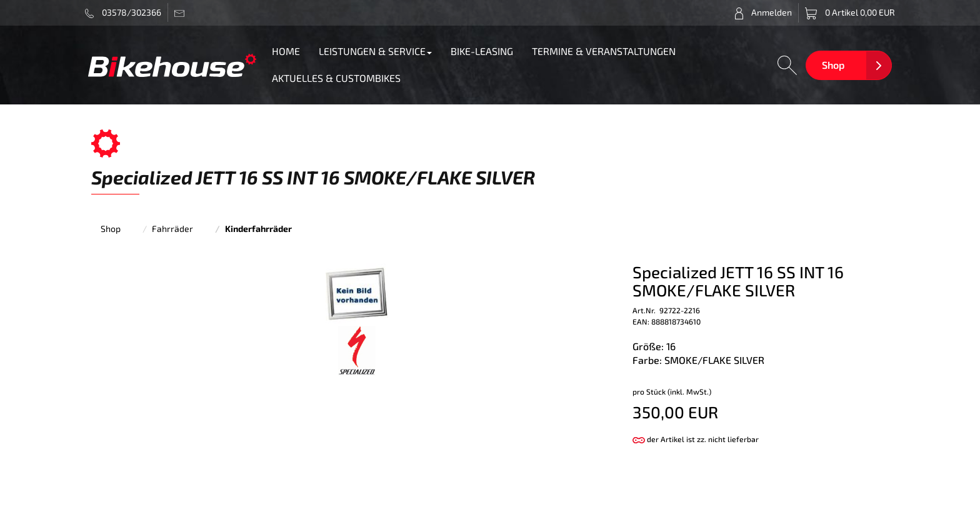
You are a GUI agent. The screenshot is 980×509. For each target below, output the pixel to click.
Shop (833, 65)
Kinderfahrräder (258, 229)
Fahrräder (172, 229)
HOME (286, 51)
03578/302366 (123, 13)
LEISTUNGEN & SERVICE (375, 51)
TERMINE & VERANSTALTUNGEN (604, 51)
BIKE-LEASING (482, 51)
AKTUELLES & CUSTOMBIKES (336, 78)
